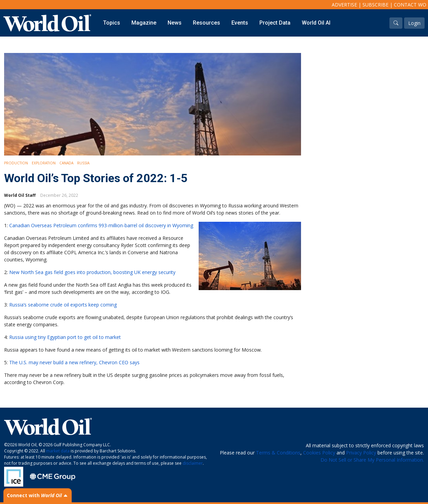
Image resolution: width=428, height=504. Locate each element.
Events (240, 23)
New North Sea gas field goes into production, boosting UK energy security (92, 272)
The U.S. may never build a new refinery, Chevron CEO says (74, 362)
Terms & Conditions (278, 453)
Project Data (275, 23)
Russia (83, 163)
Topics (112, 23)
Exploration (44, 163)
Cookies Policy (319, 453)
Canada (66, 163)
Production (16, 163)
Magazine (144, 23)
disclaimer (193, 463)
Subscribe (375, 5)
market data (58, 451)
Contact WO (410, 5)
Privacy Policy (361, 453)
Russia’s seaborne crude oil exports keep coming (63, 305)
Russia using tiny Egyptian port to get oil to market (65, 337)
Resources (206, 23)
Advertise (344, 5)
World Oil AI (316, 23)
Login (414, 23)
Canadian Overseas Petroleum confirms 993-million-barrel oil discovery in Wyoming (101, 225)
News (175, 23)
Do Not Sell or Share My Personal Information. (372, 460)
